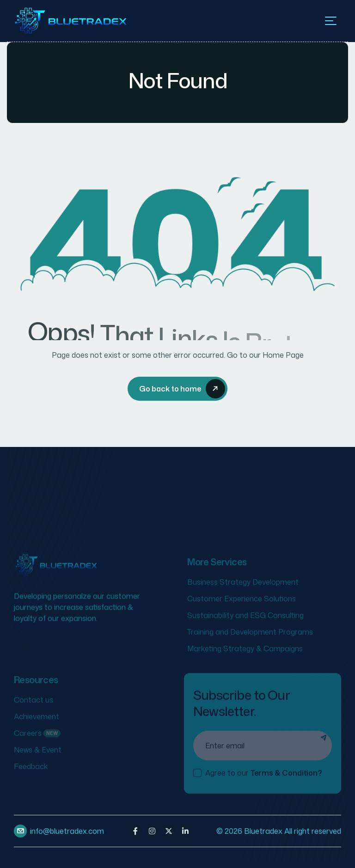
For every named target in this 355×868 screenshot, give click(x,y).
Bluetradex (263, 831)
